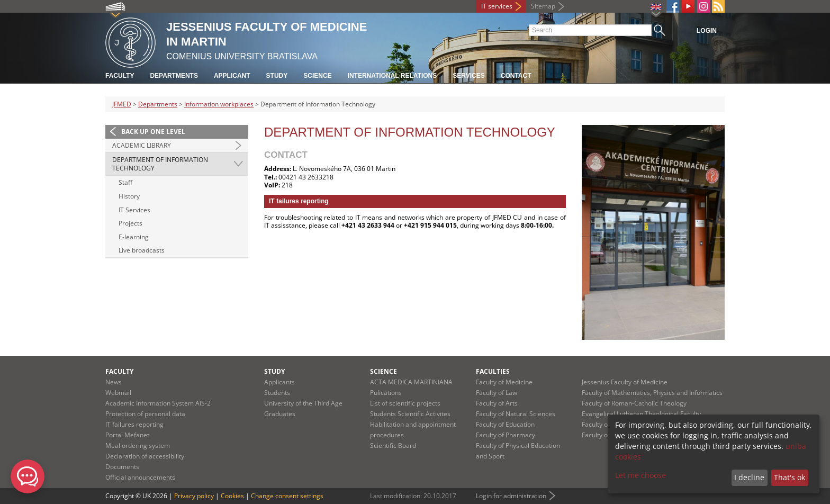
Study (277, 76)
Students (277, 393)
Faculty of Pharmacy (506, 435)
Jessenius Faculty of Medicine (625, 382)
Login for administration (511, 496)
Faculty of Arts (497, 403)
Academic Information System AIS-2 (158, 403)
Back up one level (153, 132)
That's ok (790, 477)
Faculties (493, 371)
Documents (122, 467)
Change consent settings (287, 496)
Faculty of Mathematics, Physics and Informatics (652, 393)
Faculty (120, 76)
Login (707, 31)
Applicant (232, 76)
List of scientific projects (405, 403)
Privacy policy (194, 496)
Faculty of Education (505, 424)
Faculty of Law (497, 393)
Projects (130, 223)
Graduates (280, 414)
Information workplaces (219, 104)
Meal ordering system (138, 445)
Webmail (118, 393)
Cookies (232, 496)
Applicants (279, 382)
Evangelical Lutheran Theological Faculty (641, 414)
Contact (516, 76)
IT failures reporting (134, 424)
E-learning (134, 237)
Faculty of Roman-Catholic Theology (634, 403)
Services (468, 76)
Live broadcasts (142, 250)
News (114, 382)
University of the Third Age (303, 403)
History (129, 196)
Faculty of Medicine (504, 382)
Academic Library (142, 145)
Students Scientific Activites (410, 414)
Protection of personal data (145, 414)
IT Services (134, 210)
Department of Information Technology (160, 164)
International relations (393, 76)
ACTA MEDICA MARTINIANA (411, 382)
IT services (497, 6)
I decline (749, 477)
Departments (174, 76)
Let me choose (640, 475)
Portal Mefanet (127, 435)
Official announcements (140, 477)
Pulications (386, 393)
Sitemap (543, 6)
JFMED (122, 104)
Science (317, 76)
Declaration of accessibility (145, 456)
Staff (125, 182)
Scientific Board (393, 445)
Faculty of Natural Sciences (516, 414)
